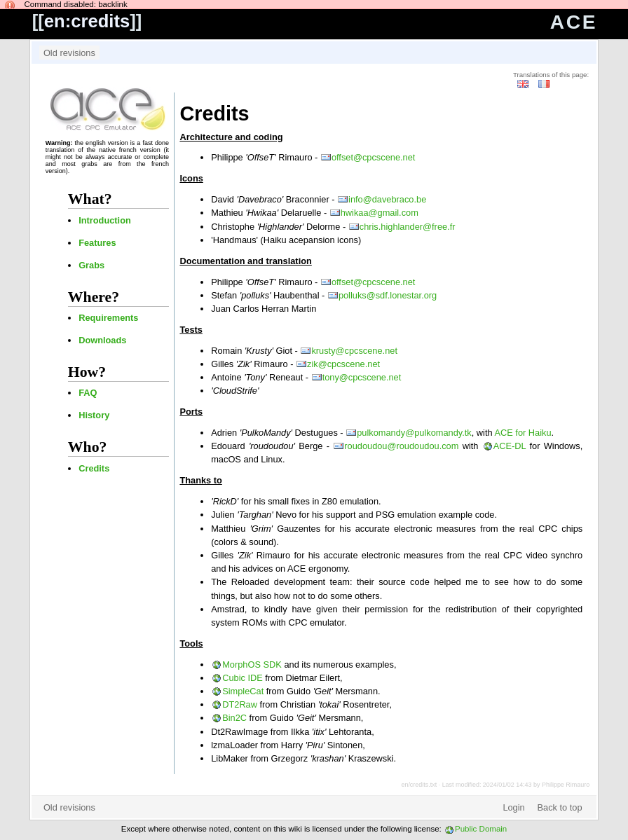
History (94, 415)
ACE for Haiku (523, 433)
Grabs (91, 265)
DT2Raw (240, 704)
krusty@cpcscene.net (354, 351)
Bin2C (234, 718)
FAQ (88, 393)
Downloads (102, 340)
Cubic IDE (243, 678)
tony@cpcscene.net (362, 377)
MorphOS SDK (252, 665)
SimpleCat (243, 691)
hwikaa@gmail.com (380, 213)
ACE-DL (510, 446)
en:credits (87, 21)
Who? (88, 447)
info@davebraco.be (387, 199)
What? (90, 199)
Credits (94, 468)
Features (97, 243)
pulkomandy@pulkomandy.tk (414, 433)
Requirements (108, 318)
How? (87, 372)
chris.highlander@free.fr (408, 227)
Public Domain (481, 829)
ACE (574, 22)
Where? (94, 297)
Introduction (105, 220)
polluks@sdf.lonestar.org (388, 295)
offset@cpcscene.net (373, 157)
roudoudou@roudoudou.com (401, 446)
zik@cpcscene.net (343, 364)
